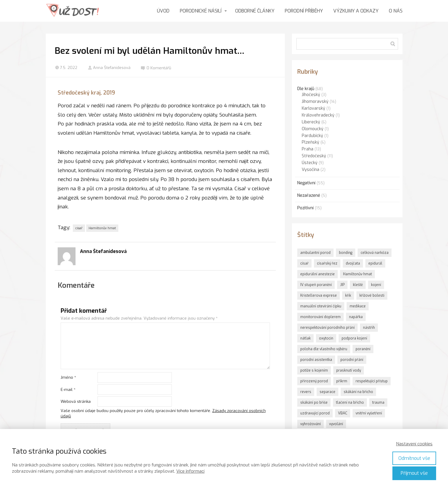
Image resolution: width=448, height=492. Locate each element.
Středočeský (314, 156)
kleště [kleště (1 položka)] (358, 285)
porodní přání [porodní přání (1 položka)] (352, 360)
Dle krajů (306, 89)
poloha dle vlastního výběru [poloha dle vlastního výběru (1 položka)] (324, 349)
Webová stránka (76, 401)
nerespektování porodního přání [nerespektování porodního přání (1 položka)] (327, 328)
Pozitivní (305, 208)
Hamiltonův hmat (102, 228)
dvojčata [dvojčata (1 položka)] (353, 263)
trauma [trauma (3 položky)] (378, 403)
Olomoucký (313, 129)
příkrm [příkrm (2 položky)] (342, 381)
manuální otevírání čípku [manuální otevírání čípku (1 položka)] (321, 306)
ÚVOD (163, 11)
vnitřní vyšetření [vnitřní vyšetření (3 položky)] (369, 413)
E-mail (68, 390)
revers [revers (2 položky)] (306, 392)
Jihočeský (311, 95)
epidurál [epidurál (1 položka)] (375, 263)
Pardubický (312, 136)
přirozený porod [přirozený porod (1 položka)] (314, 381)
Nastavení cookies (414, 444)
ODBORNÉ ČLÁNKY (255, 11)
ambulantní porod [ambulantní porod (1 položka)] (315, 253)
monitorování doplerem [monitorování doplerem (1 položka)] (320, 317)
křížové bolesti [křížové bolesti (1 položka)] (372, 295)
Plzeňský (311, 142)
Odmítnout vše (414, 458)
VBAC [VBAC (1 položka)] (343, 413)
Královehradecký (318, 115)
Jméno (68, 377)
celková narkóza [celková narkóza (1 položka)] (375, 253)
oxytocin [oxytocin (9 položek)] (326, 338)
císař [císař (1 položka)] (304, 263)
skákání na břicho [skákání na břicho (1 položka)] (358, 392)
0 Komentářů (156, 68)
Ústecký (310, 163)
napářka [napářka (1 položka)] (356, 317)
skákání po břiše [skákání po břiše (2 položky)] (314, 403)
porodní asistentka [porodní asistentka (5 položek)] (316, 360)
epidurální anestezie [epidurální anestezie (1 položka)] (317, 274)
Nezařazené (309, 195)
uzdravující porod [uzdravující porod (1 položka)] (315, 413)
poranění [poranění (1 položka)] (363, 349)
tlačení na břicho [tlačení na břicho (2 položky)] (350, 403)
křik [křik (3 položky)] (348, 295)
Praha (308, 149)
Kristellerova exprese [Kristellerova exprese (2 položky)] (319, 295)
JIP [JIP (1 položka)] (342, 285)
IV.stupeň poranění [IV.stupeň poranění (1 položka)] (316, 285)
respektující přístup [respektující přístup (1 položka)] (372, 381)
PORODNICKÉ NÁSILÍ (201, 11)
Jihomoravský (315, 102)
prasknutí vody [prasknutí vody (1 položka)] (349, 370)
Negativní (306, 183)
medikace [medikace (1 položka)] (358, 306)
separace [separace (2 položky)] (327, 392)
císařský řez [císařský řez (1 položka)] (327, 263)
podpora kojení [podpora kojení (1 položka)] (354, 338)
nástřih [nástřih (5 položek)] (369, 328)
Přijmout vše (414, 473)
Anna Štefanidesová (109, 68)
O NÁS (396, 11)
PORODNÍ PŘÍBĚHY (304, 11)
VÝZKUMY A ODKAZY (356, 11)
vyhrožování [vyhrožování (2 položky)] (311, 424)
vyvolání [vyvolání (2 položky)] (336, 424)
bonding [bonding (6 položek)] (346, 253)
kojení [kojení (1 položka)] (376, 285)
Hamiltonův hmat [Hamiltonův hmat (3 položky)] (357, 274)
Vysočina (311, 170)
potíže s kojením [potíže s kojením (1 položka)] (314, 370)
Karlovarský (313, 108)
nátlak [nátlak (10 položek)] (305, 338)
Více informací (190, 471)
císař (79, 228)
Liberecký (311, 122)
